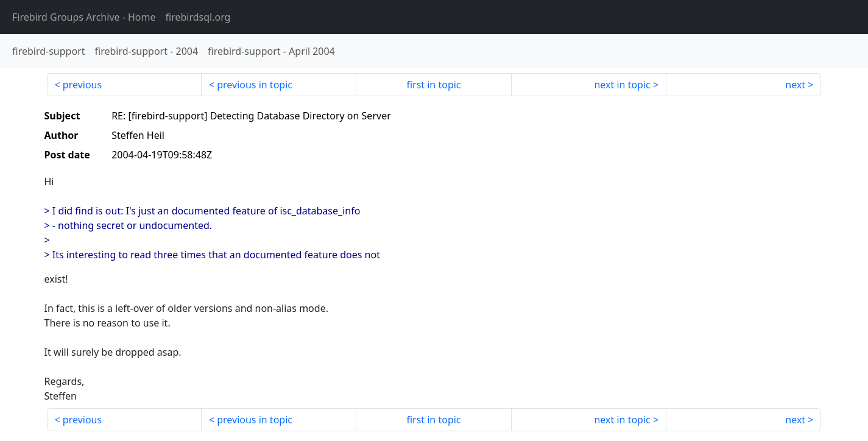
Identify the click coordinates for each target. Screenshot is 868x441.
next (795, 85)
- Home (84, 17)
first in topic (433, 85)
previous (82, 85)
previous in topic (255, 85)
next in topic (622, 85)
